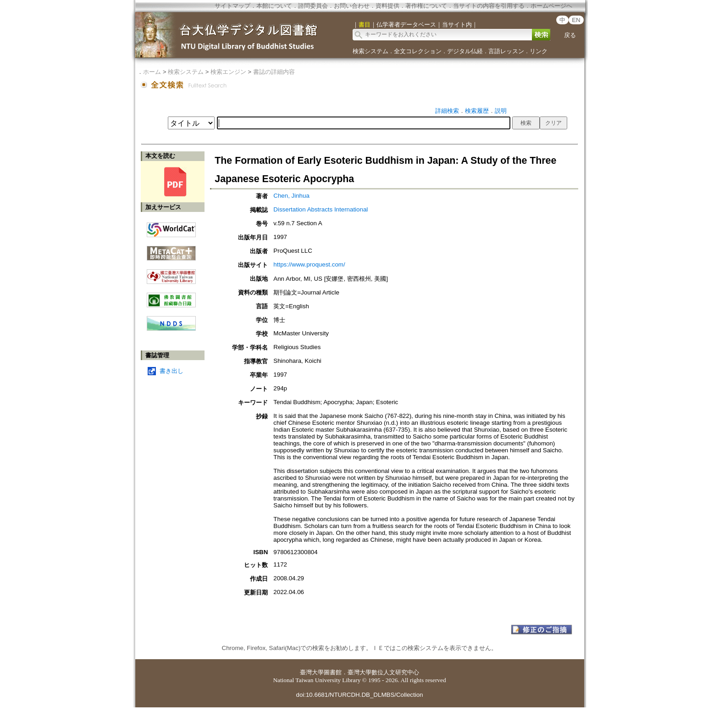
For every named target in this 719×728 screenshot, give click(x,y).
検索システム (371, 51)
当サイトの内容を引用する (489, 6)
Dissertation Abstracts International (321, 209)
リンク (539, 51)
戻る (570, 35)
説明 (501, 111)
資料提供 (387, 6)
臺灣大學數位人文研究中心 (383, 672)
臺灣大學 (312, 672)
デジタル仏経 (465, 51)
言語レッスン (506, 51)
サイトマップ (232, 6)
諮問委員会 (313, 6)
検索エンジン (228, 72)
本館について (274, 6)
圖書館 (333, 672)
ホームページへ (551, 6)
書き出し (171, 371)
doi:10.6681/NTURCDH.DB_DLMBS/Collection (359, 695)
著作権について (426, 6)
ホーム (152, 72)
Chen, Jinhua (291, 196)
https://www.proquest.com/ (309, 264)
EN (576, 20)
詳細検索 (447, 111)
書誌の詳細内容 (274, 72)
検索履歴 (477, 111)
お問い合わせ (352, 6)
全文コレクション (418, 51)
